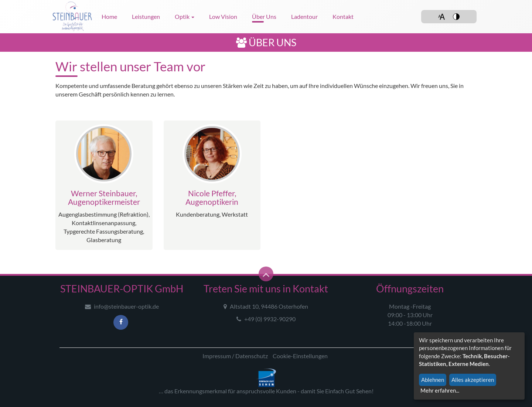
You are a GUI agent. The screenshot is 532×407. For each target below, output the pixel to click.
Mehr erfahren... (440, 390)
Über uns (264, 16)
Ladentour (304, 16)
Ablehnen (433, 380)
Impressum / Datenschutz (235, 356)
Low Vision (223, 16)
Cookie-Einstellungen (300, 356)
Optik (185, 16)
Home (109, 16)
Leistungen (146, 16)
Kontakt (343, 16)
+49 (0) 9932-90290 (266, 319)
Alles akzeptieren (473, 380)
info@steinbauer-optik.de (122, 306)
